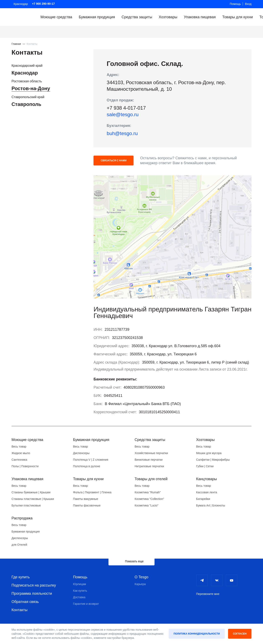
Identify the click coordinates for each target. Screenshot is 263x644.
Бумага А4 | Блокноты (211, 505)
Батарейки (203, 499)
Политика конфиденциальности (197, 634)
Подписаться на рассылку (34, 585)
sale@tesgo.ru (123, 114)
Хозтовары (168, 17)
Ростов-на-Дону (31, 88)
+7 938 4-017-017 (126, 108)
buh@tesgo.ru (122, 133)
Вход (248, 4)
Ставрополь (26, 104)
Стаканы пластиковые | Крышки (33, 499)
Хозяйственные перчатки (151, 453)
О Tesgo (141, 577)
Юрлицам (80, 584)
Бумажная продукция (97, 17)
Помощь (235, 4)
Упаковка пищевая (200, 17)
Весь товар (19, 447)
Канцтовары (207, 479)
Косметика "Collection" (149, 499)
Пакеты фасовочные (87, 505)
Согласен (240, 634)
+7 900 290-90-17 (43, 4)
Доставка (79, 597)
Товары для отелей (151, 479)
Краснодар (21, 4)
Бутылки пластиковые (26, 505)
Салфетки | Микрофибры (213, 460)
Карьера (140, 584)
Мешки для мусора (209, 453)
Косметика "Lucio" (146, 505)
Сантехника (19, 460)
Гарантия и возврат (86, 604)
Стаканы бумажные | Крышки (31, 492)
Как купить (80, 591)
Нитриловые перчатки (149, 466)
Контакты (20, 610)
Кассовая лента (207, 492)
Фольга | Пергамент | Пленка (92, 492)
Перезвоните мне (208, 594)
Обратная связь (25, 602)
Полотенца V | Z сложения (91, 460)
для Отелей (19, 545)
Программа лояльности (32, 593)
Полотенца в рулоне (87, 466)
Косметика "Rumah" (148, 492)
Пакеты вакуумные (86, 499)
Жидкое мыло (21, 453)
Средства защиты (137, 17)
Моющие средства (56, 17)
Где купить (21, 577)
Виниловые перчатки (149, 460)
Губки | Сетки (205, 466)
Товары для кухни (238, 17)
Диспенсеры (81, 453)
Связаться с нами (114, 161)
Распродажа (22, 518)
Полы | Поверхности (25, 466)
